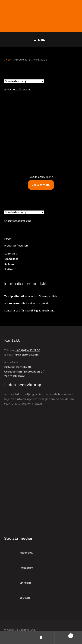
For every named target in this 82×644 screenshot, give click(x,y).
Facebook (18, 553)
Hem (9, 60)
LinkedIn (18, 583)
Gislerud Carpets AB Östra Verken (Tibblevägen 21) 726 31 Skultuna (24, 372)
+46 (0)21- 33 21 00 (28, 350)
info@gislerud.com (26, 355)
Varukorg (64, 635)
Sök (41, 638)
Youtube (17, 598)
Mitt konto (14, 638)
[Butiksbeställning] (24, 81)
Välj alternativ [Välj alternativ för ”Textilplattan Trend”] (41, 185)
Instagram (19, 568)
